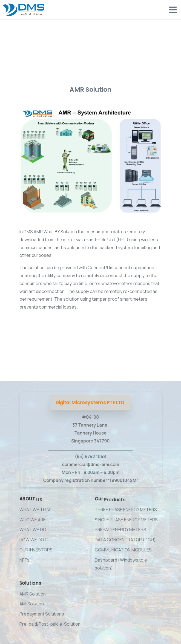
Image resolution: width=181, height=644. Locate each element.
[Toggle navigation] (173, 10)
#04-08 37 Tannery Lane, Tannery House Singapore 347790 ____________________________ (90, 433)
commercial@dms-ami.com (90, 464)
